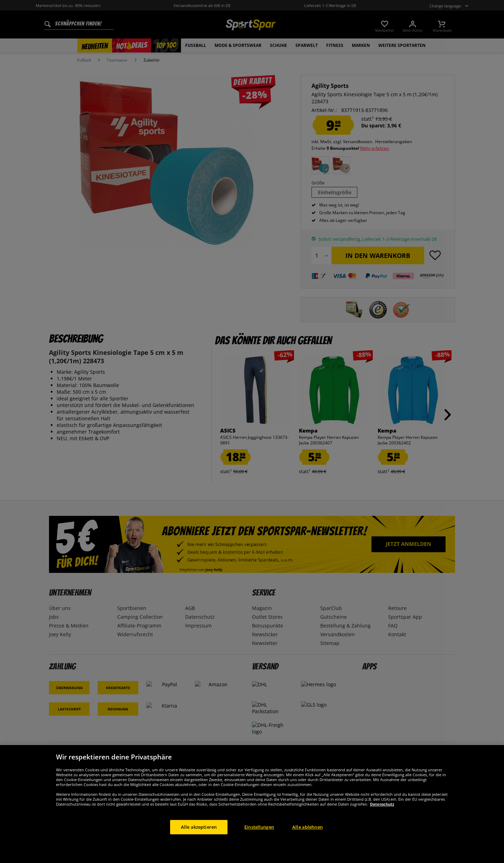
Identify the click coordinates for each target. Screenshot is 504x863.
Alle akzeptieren (199, 835)
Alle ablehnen (307, 835)
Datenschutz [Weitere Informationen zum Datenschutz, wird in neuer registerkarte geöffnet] (382, 812)
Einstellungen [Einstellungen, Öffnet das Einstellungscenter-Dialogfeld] (259, 835)
